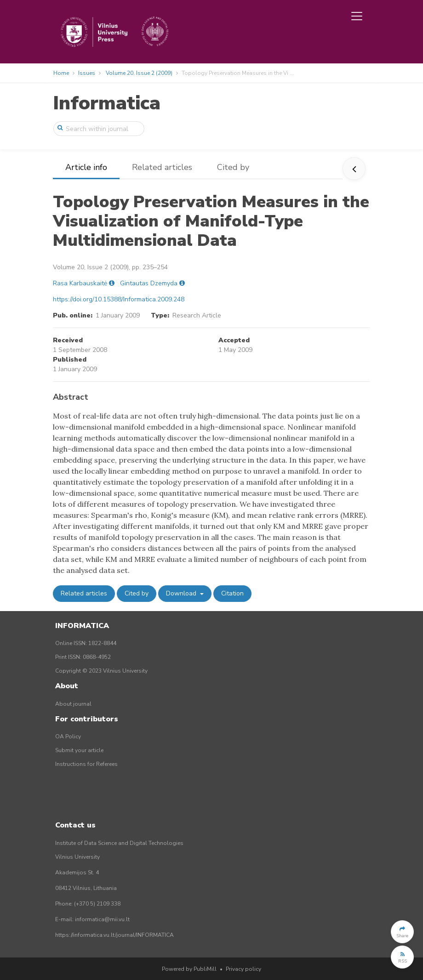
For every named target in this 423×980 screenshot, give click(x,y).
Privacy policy (243, 969)
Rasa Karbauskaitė (80, 283)
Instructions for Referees (86, 764)
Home (61, 73)
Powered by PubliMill (189, 969)
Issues (87, 73)
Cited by (233, 167)
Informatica (107, 103)
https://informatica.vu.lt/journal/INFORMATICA (114, 935)
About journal (73, 704)
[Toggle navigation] (357, 16)
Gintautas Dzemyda (149, 283)
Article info (86, 167)
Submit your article (79, 750)
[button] (402, 932)
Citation (232, 593)
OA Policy (68, 736)
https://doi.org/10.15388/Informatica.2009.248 (119, 299)
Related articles (162, 167)
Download (182, 593)
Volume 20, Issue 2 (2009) (139, 73)
